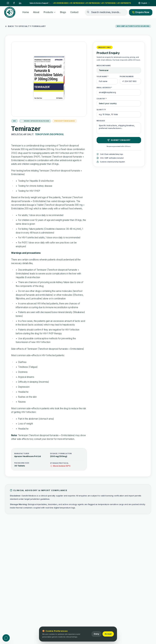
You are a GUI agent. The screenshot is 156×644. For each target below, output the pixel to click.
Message (101, 121)
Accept (108, 634)
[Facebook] (14, 3)
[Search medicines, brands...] (106, 12)
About (36, 12)
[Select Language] (144, 3)
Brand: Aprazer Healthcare (35, 121)
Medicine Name (104, 66)
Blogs (63, 12)
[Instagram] (8, 3)
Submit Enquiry (119, 140)
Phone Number (127, 76)
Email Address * (104, 88)
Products (50, 12)
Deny (96, 634)
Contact (74, 12)
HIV (14, 121)
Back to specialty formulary (25, 26)
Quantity (101, 110)
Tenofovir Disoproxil (49, 134)
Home (26, 12)
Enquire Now (141, 12)
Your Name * (103, 76)
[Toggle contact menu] (6, 638)
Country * (102, 99)
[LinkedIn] (20, 3)
